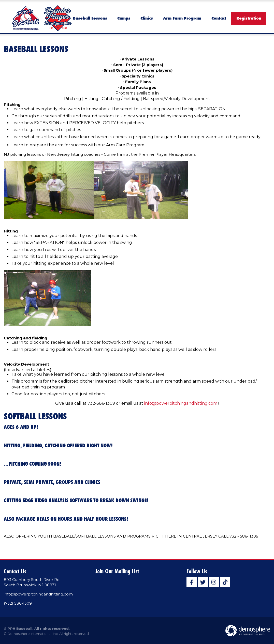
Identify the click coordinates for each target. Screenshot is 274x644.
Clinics (147, 18)
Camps (124, 18)
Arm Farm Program (182, 18)
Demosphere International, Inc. (33, 634)
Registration (249, 18)
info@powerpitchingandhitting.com (181, 403)
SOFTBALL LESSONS (35, 416)
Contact (219, 18)
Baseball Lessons (90, 18)
